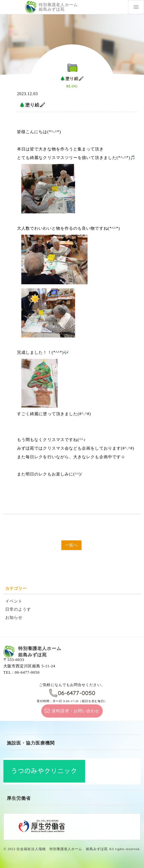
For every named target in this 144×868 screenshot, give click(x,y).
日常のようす (18, 609)
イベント (14, 601)
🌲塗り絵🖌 (32, 105)
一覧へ (71, 545)
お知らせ (14, 617)
